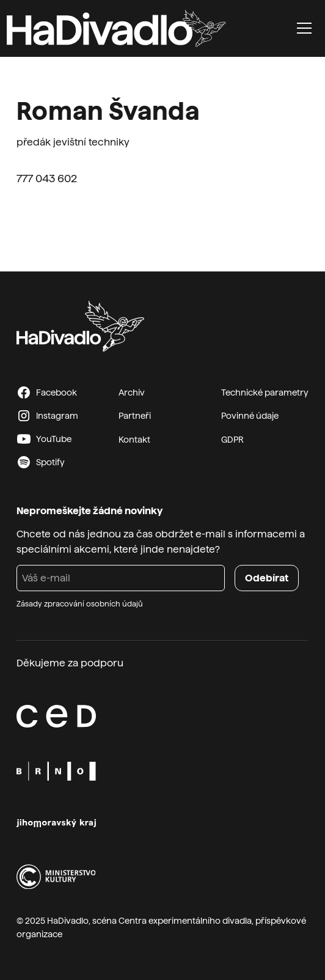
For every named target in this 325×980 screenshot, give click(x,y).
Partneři (135, 416)
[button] (304, 28)
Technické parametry (265, 392)
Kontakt (134, 440)
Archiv (132, 392)
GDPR (232, 440)
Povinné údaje (250, 416)
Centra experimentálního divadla (185, 921)
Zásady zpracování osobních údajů (80, 604)
